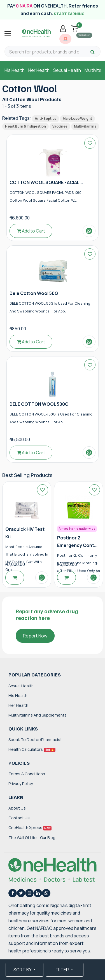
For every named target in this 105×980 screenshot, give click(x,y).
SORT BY (23, 970)
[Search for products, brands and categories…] (44, 52)
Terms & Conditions (27, 774)
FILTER (63, 970)
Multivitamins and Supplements (38, 715)
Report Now (35, 636)
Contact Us (19, 818)
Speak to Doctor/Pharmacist (35, 740)
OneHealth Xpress (30, 828)
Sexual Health (67, 70)
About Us (17, 808)
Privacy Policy (21, 784)
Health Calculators (32, 749)
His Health (15, 70)
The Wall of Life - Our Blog (32, 838)
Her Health (39, 70)
